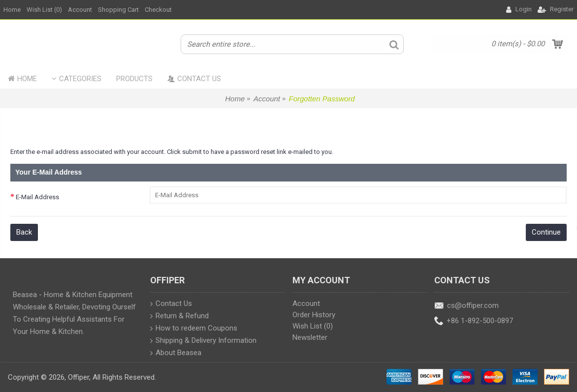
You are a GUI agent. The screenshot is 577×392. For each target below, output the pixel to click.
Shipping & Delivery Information (203, 341)
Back (24, 232)
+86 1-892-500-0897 (474, 321)
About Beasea (176, 353)
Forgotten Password (321, 99)
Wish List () (313, 326)
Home (235, 99)
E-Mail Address (37, 197)
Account (267, 99)
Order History (314, 315)
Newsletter (310, 337)
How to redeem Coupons (194, 329)
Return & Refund (179, 316)
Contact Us (171, 304)
